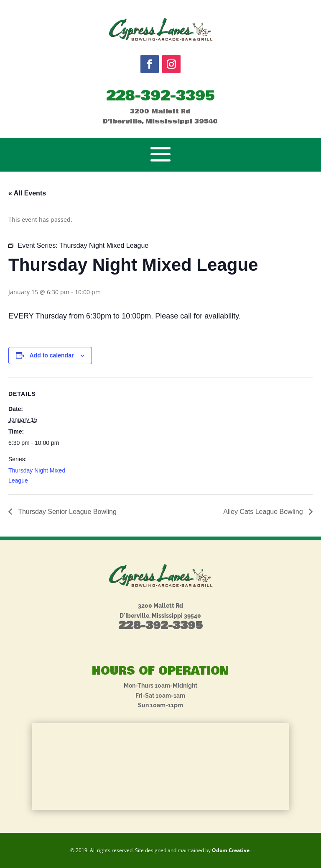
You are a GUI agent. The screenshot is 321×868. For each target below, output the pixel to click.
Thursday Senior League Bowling (66, 512)
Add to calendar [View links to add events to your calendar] (52, 355)
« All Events (27, 193)
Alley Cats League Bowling (264, 512)
